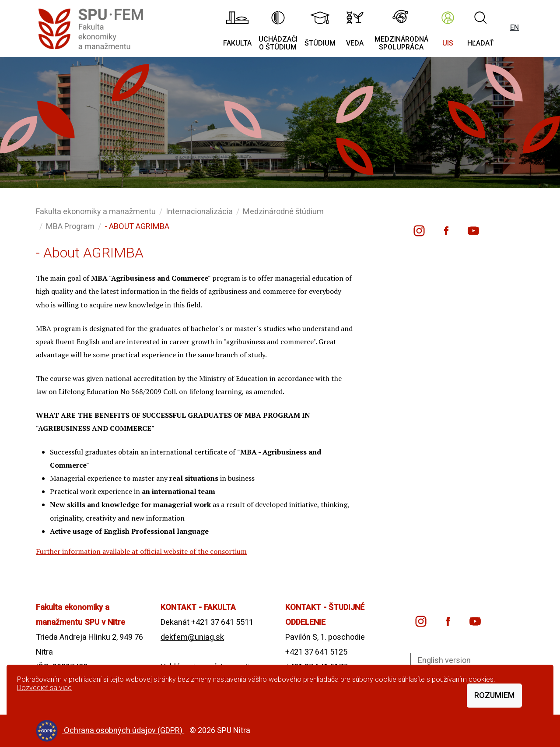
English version (444, 660)
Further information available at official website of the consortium (141, 551)
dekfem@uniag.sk (192, 637)
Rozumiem (494, 695)
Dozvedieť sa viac (44, 688)
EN (514, 27)
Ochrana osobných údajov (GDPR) (124, 730)
